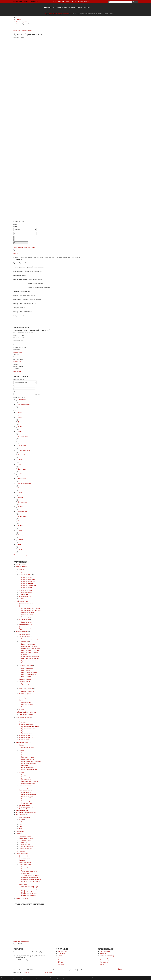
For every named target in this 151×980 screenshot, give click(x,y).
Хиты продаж (20, 851)
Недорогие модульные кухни (31, 639)
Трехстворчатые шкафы (29, 871)
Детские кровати (24, 619)
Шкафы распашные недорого (31, 877)
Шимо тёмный (23, 511)
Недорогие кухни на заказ (30, 659)
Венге (20, 427)
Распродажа (20, 831)
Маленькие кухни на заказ (30, 657)
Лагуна (20, 530)
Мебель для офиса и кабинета (26, 712)
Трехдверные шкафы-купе (30, 889)
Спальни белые (26, 793)
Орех (20, 464)
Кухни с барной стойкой (29, 672)
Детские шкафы (24, 856)
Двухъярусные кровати (29, 755)
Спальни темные (27, 803)
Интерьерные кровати (29, 757)
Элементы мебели (22, 898)
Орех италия (22, 469)
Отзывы (60, 956)
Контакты (87, 1)
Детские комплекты (28, 615)
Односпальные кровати (29, 770)
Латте (20, 493)
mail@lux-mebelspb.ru (65, 14)
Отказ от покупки (106, 960)
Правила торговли (106, 958)
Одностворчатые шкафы (29, 869)
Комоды (21, 745)
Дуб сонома (22, 441)
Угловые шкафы (26, 873)
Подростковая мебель (26, 629)
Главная (53, 1)
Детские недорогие (28, 617)
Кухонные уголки (24, 681)
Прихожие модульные (26, 738)
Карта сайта (104, 962)
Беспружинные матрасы (29, 775)
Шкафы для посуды (25, 862)
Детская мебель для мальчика (31, 611)
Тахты (21, 829)
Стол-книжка (23, 842)
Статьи (102, 964)
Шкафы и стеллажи (22, 853)
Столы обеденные (24, 698)
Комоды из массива (28, 748)
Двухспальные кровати (29, 753)
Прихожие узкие (27, 733)
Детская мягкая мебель (26, 604)
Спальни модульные (25, 788)
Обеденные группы (25, 694)
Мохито (20, 540)
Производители (105, 952)
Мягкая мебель (21, 815)
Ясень (20, 488)
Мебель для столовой (26, 688)
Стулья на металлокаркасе (30, 707)
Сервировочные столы (26, 838)
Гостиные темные (27, 588)
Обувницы (22, 722)
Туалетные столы (24, 806)
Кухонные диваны (25, 679)
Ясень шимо (22, 478)
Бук (19, 422)
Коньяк (20, 535)
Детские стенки (24, 627)
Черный (20, 474)
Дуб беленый (22, 445)
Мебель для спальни (23, 742)
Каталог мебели (63, 952)
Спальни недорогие (28, 797)
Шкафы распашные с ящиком (31, 881)
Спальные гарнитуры (25, 790)
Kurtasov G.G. (26, 972)
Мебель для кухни (22, 631)
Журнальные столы (25, 596)
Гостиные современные (29, 585)
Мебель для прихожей (23, 717)
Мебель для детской (23, 601)
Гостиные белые (26, 577)
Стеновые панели (24, 696)
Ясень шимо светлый (25, 483)
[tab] (28, 379)
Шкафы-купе (23, 884)
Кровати (21, 750)
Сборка (80, 1)
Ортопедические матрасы (30, 781)
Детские (87, 7)
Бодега (20, 417)
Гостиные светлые (27, 583)
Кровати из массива (28, 759)
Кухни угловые (26, 676)
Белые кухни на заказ (28, 644)
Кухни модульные (25, 636)
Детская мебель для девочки (31, 608)
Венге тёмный (22, 516)
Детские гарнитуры (25, 606)
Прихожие (57, 7)
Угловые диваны (27, 822)
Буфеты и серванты (28, 691)
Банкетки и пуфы (24, 817)
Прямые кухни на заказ (29, 661)
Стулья (21, 700)
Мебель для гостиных (23, 572)
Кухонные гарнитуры (26, 665)
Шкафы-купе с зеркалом (29, 893)
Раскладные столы (25, 836)
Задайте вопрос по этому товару (24, 247)
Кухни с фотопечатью (28, 674)
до (14, 392)
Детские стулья (26, 703)
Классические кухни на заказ (31, 648)
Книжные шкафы (24, 858)
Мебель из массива (22, 810)
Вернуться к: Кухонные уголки (23, 30)
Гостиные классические (29, 579)
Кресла (21, 824)
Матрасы (21, 772)
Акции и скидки (21, 565)
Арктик (20, 507)
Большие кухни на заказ (29, 646)
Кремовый (21, 455)
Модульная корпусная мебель (26, 812)
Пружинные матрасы (28, 783)
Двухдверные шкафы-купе (30, 887)
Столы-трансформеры (26, 849)
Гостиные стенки (24, 594)
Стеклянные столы (25, 840)
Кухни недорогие (27, 668)
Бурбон (20, 526)
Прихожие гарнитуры (26, 724)
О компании (61, 1)
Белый (20, 413)
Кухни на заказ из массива (30, 650)
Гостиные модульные (25, 592)
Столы (18, 833)
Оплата (68, 1)
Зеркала (21, 569)
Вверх (120, 969)
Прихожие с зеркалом (28, 731)
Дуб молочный (23, 436)
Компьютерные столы (26, 715)
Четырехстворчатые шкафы (30, 875)
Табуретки (22, 709)
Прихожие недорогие (28, 729)
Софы (21, 827)
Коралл (20, 497)
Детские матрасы (27, 777)
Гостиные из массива (25, 590)
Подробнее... (18, 352)
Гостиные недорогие (28, 581)
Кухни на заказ (24, 641)
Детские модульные (25, 625)
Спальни (79, 7)
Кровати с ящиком (27, 767)
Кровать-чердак (27, 622)
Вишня (20, 431)
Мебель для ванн (22, 567)
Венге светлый (23, 521)
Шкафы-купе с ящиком (29, 895)
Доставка (74, 1)
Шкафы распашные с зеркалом (31, 879)
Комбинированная (24, 404)
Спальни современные (29, 801)
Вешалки (21, 720)
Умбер (20, 549)
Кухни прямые (26, 670)
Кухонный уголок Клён (21, 941)
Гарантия (103, 954)
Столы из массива (24, 844)
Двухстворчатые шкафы (29, 867)
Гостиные (72, 7)
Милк (20, 544)
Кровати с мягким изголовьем (31, 761)
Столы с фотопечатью (26, 846)
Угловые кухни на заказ (29, 663)
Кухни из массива (24, 634)
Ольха (20, 460)
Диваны (21, 819)
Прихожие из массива (26, 736)
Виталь (16, 253)
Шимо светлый (23, 502)
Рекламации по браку (107, 956)
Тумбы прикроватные (26, 808)
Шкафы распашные (25, 864)
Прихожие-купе (24, 740)
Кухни (65, 7)
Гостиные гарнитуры (25, 574)
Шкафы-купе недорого (29, 891)
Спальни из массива (25, 786)
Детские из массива (28, 613)
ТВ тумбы (22, 599)
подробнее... (49, 972)
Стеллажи (22, 860)
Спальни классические (29, 795)
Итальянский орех (24, 450)
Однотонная (22, 400)
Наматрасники (26, 779)
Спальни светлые (27, 799)
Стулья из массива (27, 705)
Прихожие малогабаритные (30, 727)
